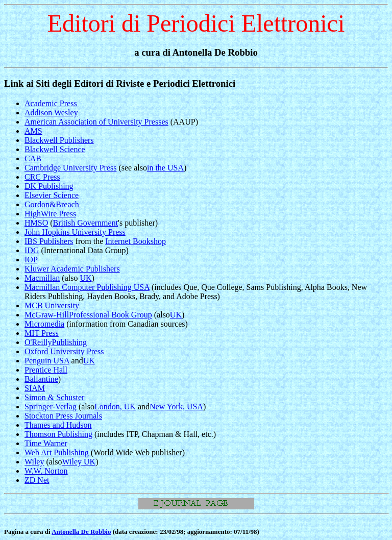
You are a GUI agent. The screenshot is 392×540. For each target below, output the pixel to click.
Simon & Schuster (54, 397)
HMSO (36, 223)
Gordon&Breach (52, 204)
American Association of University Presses (96, 122)
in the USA (165, 168)
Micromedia (44, 324)
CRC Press (42, 177)
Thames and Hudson (58, 425)
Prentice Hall (46, 370)
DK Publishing (49, 186)
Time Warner (46, 443)
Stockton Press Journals (63, 416)
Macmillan (42, 278)
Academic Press (51, 103)
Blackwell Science (55, 149)
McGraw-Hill (47, 315)
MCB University (52, 305)
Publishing (69, 342)
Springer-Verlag (51, 407)
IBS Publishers (49, 241)
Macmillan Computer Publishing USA (87, 287)
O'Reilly (38, 342)
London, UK (115, 407)
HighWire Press (50, 214)
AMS (33, 131)
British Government (86, 223)
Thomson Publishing (58, 434)
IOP (31, 260)
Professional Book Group (111, 315)
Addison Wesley (51, 113)
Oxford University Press (64, 351)
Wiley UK (79, 462)
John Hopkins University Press (75, 232)
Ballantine (41, 379)
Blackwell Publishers (59, 140)
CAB (33, 158)
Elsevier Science (52, 195)
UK (85, 278)
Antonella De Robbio (81, 532)
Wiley (34, 462)
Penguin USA (47, 361)
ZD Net (37, 480)
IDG (32, 250)
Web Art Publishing (57, 452)
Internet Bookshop (136, 241)
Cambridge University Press (70, 168)
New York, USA (176, 407)
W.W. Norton (46, 471)
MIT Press (42, 333)
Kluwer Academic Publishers (72, 269)
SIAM (35, 388)
